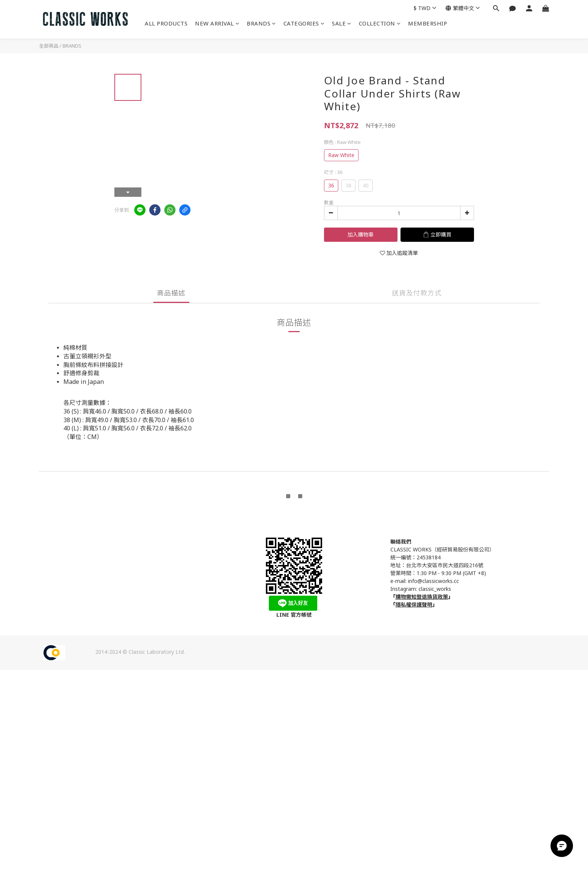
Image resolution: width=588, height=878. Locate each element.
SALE (342, 23)
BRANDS (261, 23)
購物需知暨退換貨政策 (422, 597)
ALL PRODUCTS (166, 23)
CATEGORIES (304, 23)
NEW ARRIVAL (217, 23)
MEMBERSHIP (427, 23)
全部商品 (49, 46)
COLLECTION (380, 23)
